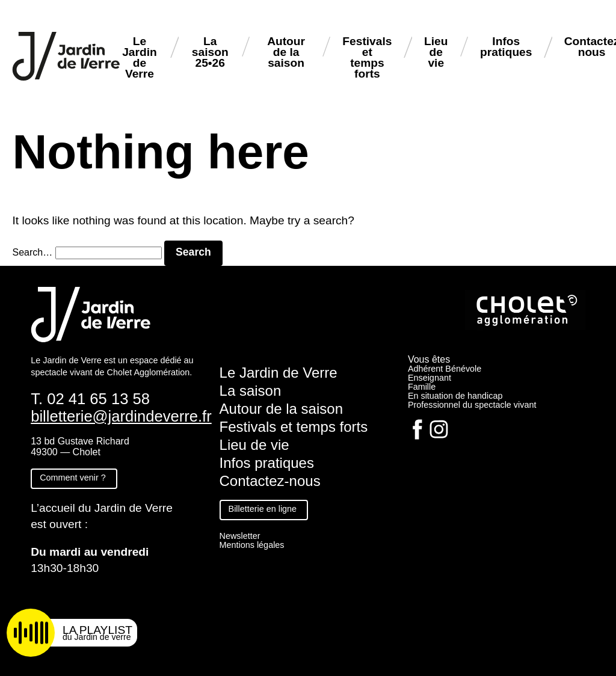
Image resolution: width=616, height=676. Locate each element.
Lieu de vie (436, 52)
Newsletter (240, 536)
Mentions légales (252, 545)
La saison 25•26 (210, 52)
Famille (422, 387)
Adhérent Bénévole (445, 369)
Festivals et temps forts (367, 57)
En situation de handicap (455, 396)
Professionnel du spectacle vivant (472, 405)
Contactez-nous (270, 481)
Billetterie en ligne (263, 509)
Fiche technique (71, 596)
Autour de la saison (286, 52)
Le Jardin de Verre (140, 57)
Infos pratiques (506, 47)
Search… (32, 252)
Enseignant (430, 378)
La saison (251, 391)
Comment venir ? (73, 478)
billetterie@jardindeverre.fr (121, 416)
